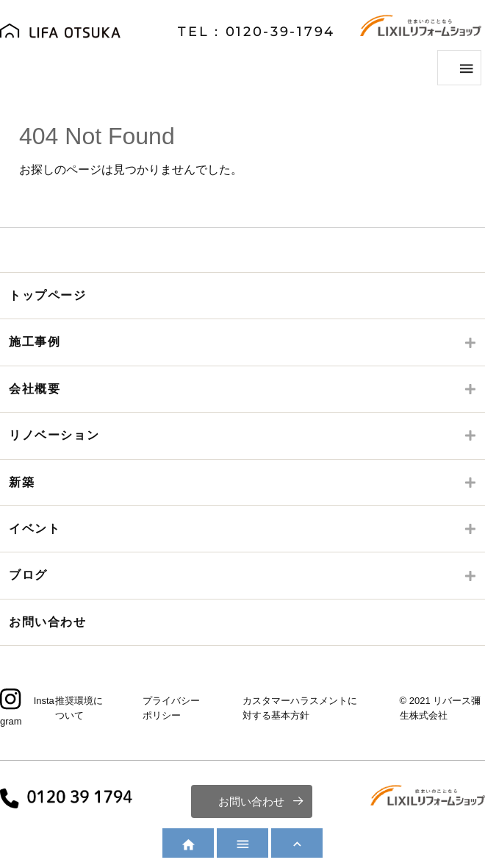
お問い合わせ (48, 622)
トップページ (48, 295)
